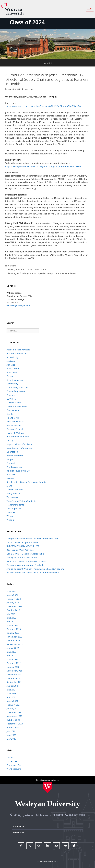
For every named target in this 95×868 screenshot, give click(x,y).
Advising (11, 361)
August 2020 (13, 728)
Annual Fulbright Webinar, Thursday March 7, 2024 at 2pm (35, 569)
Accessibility (12, 357)
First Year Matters (15, 421)
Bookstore (12, 372)
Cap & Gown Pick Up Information (23, 542)
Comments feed (14, 765)
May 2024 (11, 591)
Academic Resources (17, 353)
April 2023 (12, 622)
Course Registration (16, 391)
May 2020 (11, 739)
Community (12, 384)
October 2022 (13, 640)
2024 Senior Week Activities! (20, 550)
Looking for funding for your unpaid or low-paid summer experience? (42, 273)
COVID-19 (11, 399)
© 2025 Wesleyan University (47, 862)
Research (11, 474)
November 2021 (14, 675)
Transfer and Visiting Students (21, 501)
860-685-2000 (77, 815)
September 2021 (15, 682)
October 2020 (13, 720)
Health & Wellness (15, 433)
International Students (18, 437)
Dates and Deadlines (17, 406)
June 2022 (11, 652)
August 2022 (13, 648)
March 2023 (12, 625)
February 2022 (14, 663)
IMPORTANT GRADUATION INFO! (23, 546)
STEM (9, 486)
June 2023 (11, 618)
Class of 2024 (27, 22)
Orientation (12, 452)
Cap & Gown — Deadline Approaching (25, 554)
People (10, 459)
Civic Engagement (15, 380)
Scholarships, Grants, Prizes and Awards (26, 482)
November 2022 (14, 637)
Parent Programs (15, 456)
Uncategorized (14, 509)
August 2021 (13, 686)
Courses (11, 395)
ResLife (10, 478)
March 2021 (12, 701)
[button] (90, 9)
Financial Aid (13, 418)
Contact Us (19, 827)
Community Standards (18, 387)
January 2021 (13, 709)
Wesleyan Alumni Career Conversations (27, 269)
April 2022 (12, 656)
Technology (12, 497)
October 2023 (13, 610)
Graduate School (15, 429)
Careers (12, 266)
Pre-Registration (15, 467)
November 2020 (14, 716)
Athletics (11, 365)
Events (10, 414)
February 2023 (14, 629)
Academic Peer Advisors (18, 350)
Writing (10, 520)
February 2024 (14, 599)
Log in (10, 758)
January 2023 (13, 633)
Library (10, 440)
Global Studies (14, 425)
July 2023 (11, 614)
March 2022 (12, 659)
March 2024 (12, 595)
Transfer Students (15, 505)
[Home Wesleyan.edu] (48, 787)
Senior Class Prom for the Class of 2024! (26, 561)
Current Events (14, 403)
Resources (18, 833)
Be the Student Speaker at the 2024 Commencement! (33, 573)
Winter (10, 516)
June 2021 (11, 690)
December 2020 (14, 712)
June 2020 (11, 735)
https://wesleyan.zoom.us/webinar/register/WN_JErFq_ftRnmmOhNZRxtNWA (44, 106)
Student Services (15, 490)
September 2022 (15, 644)
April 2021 (12, 697)
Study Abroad (13, 493)
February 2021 (14, 705)
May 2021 (11, 693)
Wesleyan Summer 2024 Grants (22, 557)
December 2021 (14, 671)
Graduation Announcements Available (25, 565)
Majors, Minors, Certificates (20, 444)
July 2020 (11, 731)
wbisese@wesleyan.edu (18, 306)
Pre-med (11, 463)
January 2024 (13, 603)
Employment (13, 410)
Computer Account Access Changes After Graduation (33, 539)
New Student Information (19, 448)
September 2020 (15, 724)
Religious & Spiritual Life (18, 471)
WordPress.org (14, 769)
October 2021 (13, 678)
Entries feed (12, 761)
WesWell (11, 512)
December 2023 (14, 606)
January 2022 (13, 667)
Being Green (13, 368)
